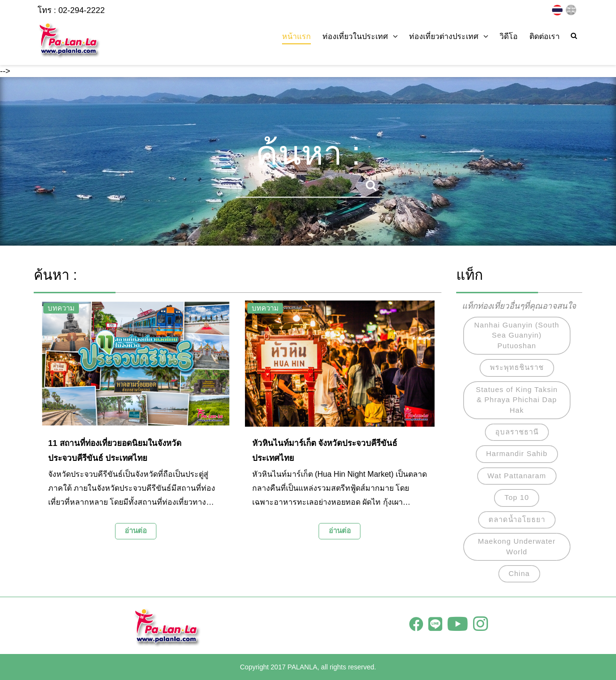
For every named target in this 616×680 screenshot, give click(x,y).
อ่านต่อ (136, 530)
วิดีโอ (509, 36)
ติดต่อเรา (545, 36)
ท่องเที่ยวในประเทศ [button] (360, 36)
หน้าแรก (296, 36)
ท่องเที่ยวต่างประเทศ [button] (449, 36)
